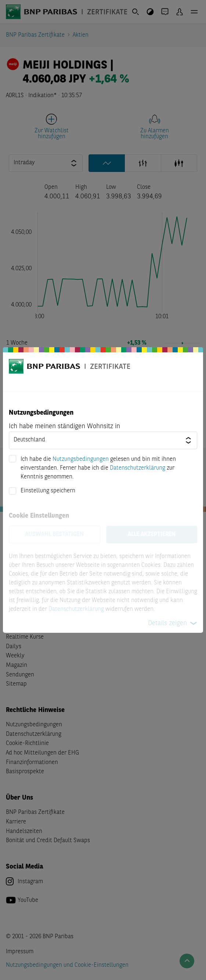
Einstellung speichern (48, 491)
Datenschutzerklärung (138, 468)
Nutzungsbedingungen (81, 459)
